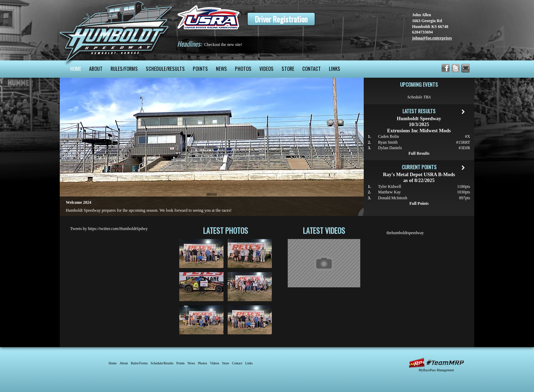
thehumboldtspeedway (405, 233)
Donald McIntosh (393, 198)
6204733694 (422, 32)
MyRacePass (436, 363)
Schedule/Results (165, 69)
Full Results (419, 153)
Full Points (419, 203)
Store (288, 69)
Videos (266, 69)
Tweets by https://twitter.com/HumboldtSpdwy (109, 229)
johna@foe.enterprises (432, 38)
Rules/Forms (124, 69)
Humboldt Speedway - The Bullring (116, 30)
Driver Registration (281, 19)
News (221, 69)
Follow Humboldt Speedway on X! (456, 68)
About (96, 69)
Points (200, 69)
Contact (312, 69)
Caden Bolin (389, 136)
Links (335, 69)
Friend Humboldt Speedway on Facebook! (446, 68)
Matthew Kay (390, 192)
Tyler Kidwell (390, 187)
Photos (243, 69)
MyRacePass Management (436, 370)
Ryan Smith (388, 142)
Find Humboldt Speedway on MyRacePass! (466, 68)
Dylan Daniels (390, 148)
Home (76, 69)
